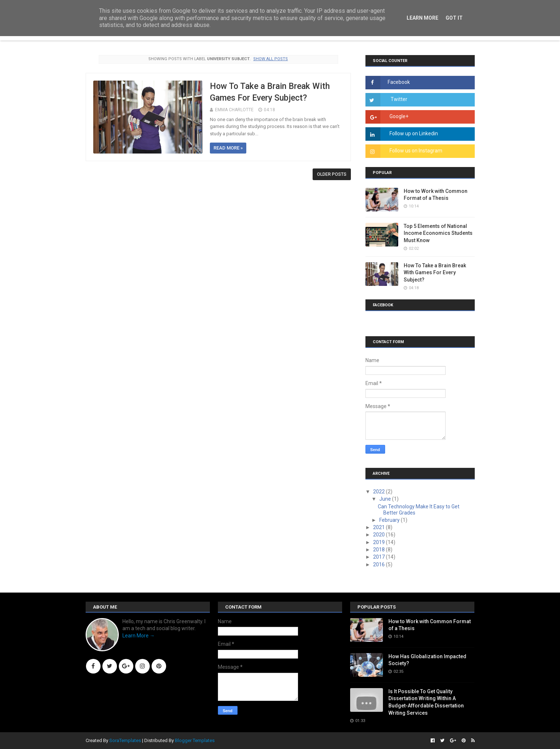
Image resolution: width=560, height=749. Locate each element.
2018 (379, 550)
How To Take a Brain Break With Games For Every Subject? (435, 273)
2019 (379, 542)
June (386, 499)
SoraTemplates (125, 740)
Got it (454, 18)
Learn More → (139, 636)
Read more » (228, 148)
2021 (379, 527)
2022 (379, 492)
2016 (379, 564)
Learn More (422, 18)
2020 (379, 535)
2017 (379, 557)
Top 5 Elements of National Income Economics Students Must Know (438, 233)
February (390, 520)
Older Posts (332, 174)
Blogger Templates (195, 740)
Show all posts (271, 59)
